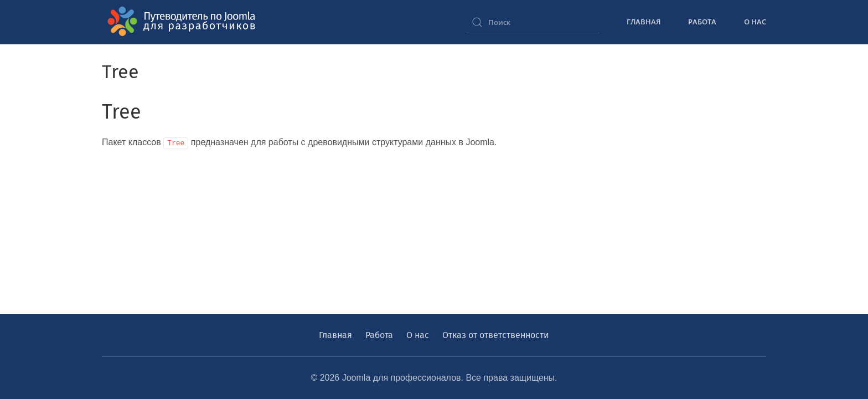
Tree (122, 112)
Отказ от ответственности (496, 335)
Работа (702, 22)
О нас (755, 22)
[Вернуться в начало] (185, 22)
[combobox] (533, 22)
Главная (644, 22)
